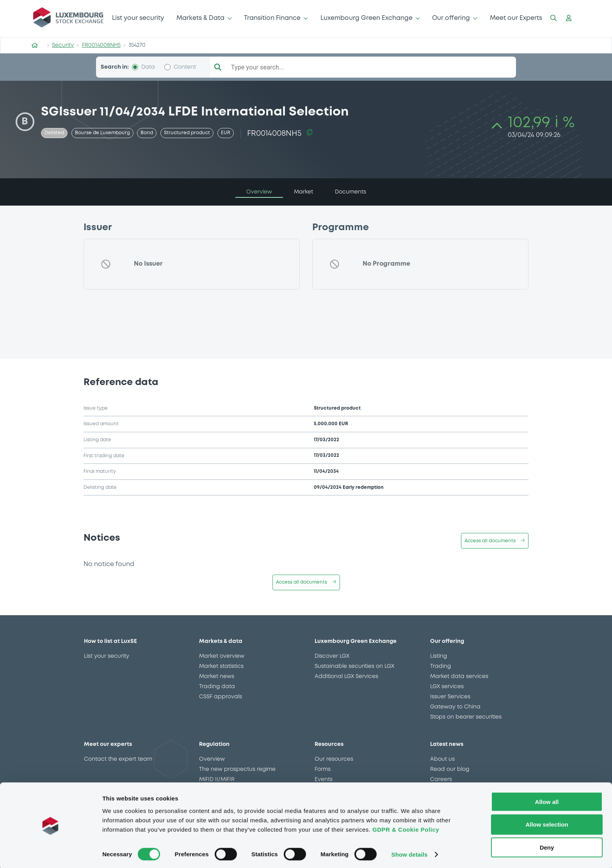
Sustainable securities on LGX (354, 666)
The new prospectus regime (237, 769)
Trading (440, 666)
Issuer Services (450, 697)
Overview (212, 759)
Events (324, 779)
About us (442, 759)
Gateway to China (455, 707)
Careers (441, 779)
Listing (439, 656)
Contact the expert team (118, 759)
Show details (410, 853)
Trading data (217, 687)
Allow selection (547, 823)
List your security (138, 18)
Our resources (334, 759)
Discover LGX (332, 656)
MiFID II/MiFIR (217, 779)
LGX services (447, 687)
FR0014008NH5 (101, 45)
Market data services (459, 676)
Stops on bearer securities (466, 717)
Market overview (222, 656)
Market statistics (221, 666)
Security (63, 45)
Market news (217, 676)
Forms (323, 769)
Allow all (547, 800)
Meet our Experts (516, 18)
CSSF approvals (221, 697)
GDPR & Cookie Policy (406, 827)
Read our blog (450, 769)
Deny (547, 846)
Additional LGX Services (346, 676)
